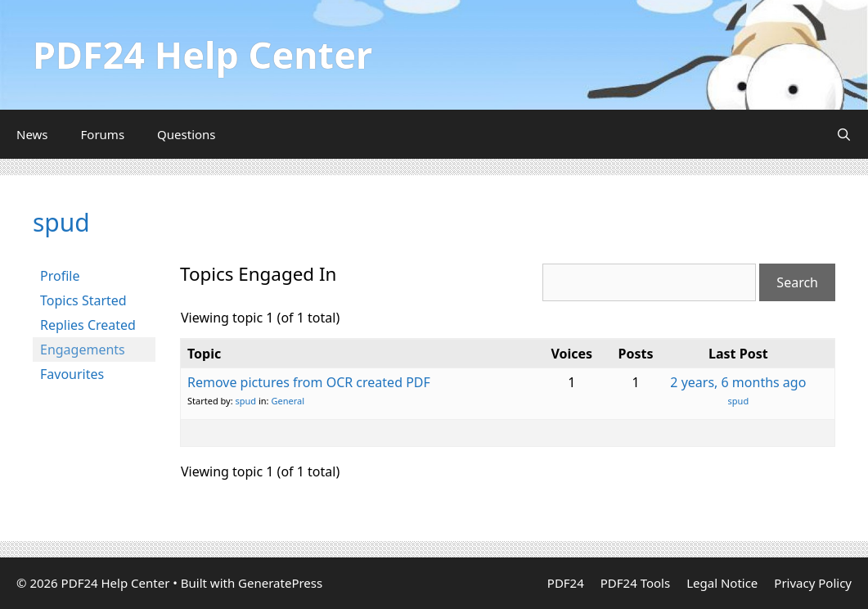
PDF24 (566, 583)
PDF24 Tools (635, 583)
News (32, 134)
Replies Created (88, 325)
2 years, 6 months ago (738, 382)
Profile (60, 276)
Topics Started (83, 300)
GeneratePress (280, 583)
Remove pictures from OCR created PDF (309, 382)
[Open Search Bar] (844, 134)
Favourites (72, 374)
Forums (103, 134)
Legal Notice (722, 583)
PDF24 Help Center (202, 54)
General (288, 401)
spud (61, 222)
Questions (186, 134)
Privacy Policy (813, 583)
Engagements (83, 350)
